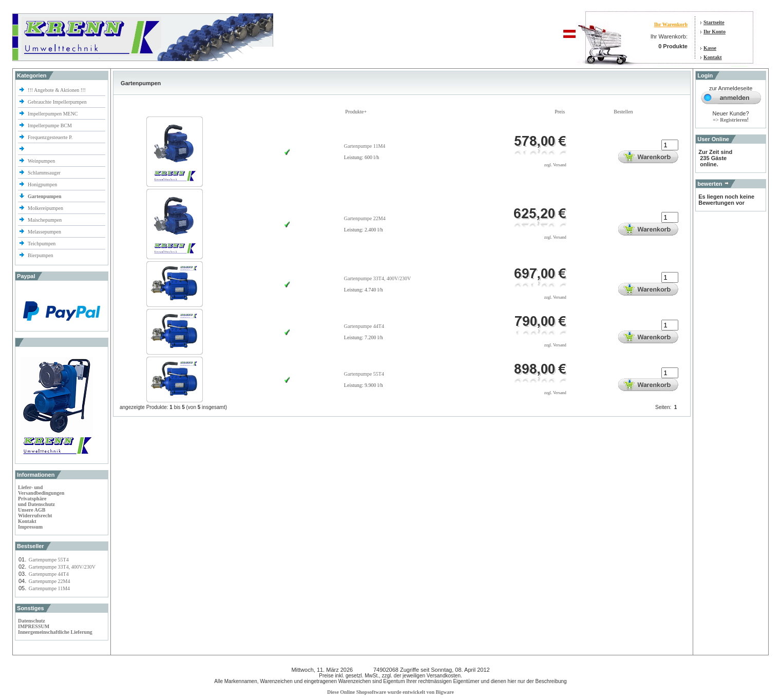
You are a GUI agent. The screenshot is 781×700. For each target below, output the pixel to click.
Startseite (714, 22)
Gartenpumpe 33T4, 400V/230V (62, 567)
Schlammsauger (44, 173)
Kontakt (713, 57)
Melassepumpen (44, 232)
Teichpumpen (42, 244)
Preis (560, 112)
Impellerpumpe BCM (50, 125)
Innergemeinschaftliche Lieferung (55, 632)
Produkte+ (356, 112)
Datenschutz (32, 621)
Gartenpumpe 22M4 (50, 581)
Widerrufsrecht (35, 516)
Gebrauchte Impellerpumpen (57, 102)
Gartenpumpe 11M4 (49, 588)
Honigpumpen (42, 184)
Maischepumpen (45, 220)
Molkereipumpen (45, 208)
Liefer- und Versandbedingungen (41, 490)
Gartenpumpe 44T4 (49, 574)
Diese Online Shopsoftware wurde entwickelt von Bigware (390, 692)
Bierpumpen (40, 255)
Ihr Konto (715, 32)
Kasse (710, 48)
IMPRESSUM (34, 626)
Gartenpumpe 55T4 (49, 560)
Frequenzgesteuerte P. (50, 137)
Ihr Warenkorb (671, 24)
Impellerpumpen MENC (53, 114)
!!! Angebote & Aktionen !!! (57, 90)
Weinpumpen (41, 161)
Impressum (30, 527)
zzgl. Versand (555, 165)
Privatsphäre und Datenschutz (36, 501)
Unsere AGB (32, 510)
